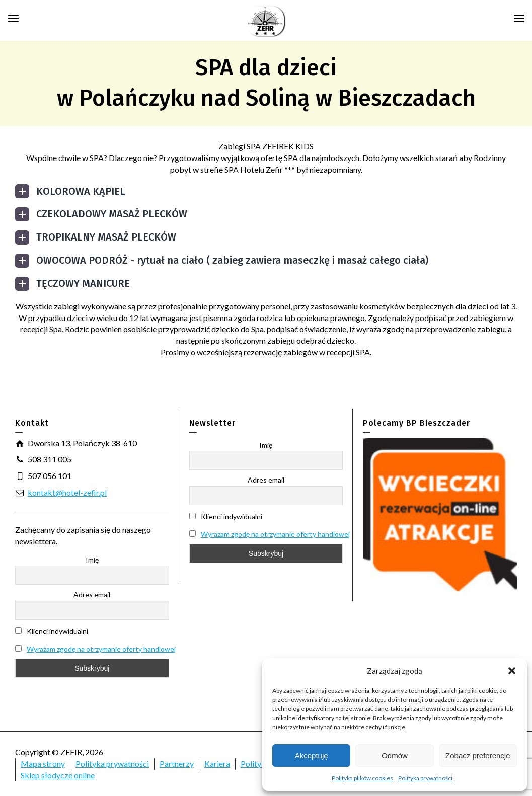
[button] (512, 671)
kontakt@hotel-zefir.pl (67, 492)
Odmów (395, 755)
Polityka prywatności (425, 778)
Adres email (92, 594)
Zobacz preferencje (478, 755)
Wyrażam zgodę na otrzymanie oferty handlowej (101, 649)
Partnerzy (177, 764)
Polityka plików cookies (362, 778)
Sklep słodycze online (58, 775)
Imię (92, 560)
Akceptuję (312, 755)
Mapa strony (43, 764)
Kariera (217, 764)
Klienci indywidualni (52, 631)
